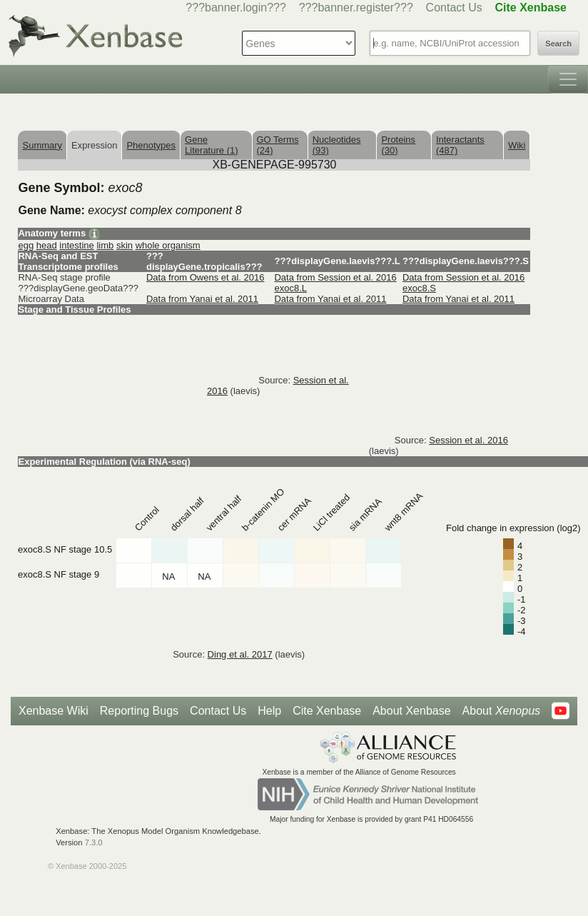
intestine (76, 245)
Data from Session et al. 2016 (335, 277)
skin (125, 245)
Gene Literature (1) (211, 145)
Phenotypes (151, 145)
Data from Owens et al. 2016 (205, 277)
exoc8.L (290, 288)
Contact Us (454, 7)
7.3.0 (94, 842)
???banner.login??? (236, 7)
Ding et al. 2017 (240, 654)
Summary (42, 145)
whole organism (168, 245)
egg (26, 245)
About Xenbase (411, 711)
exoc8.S (419, 288)
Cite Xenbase (327, 711)
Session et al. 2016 (468, 440)
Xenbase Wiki (54, 711)
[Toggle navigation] (568, 79)
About (501, 711)
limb (105, 245)
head (47, 245)
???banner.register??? (356, 7)
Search (558, 44)
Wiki (517, 145)
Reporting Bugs (139, 711)
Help (269, 711)
